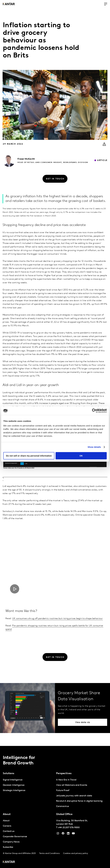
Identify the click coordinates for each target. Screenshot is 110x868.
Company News (11, 842)
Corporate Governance (15, 837)
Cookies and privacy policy (76, 853)
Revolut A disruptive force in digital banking (79, 801)
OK (81, 456)
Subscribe (8, 847)
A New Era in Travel (66, 780)
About (6, 821)
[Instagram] (58, 834)
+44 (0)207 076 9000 (69, 828)
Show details (94, 447)
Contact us (9, 831)
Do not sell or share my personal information (29, 456)
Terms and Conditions (49, 853)
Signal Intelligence (13, 780)
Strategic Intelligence (14, 790)
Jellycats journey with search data (74, 796)
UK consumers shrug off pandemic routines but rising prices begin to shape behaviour (58, 619)
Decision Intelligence (14, 785)
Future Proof (63, 790)
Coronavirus (63, 806)
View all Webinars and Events (72, 785)
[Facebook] (63, 834)
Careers (7, 826)
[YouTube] (68, 834)
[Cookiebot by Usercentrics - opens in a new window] (94, 411)
